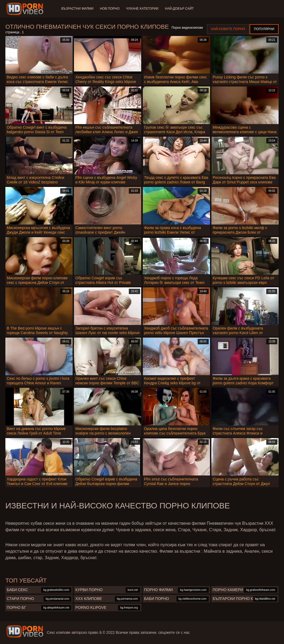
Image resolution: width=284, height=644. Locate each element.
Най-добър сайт (179, 9)
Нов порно (110, 9)
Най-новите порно (228, 29)
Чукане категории (142, 9)
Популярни (264, 29)
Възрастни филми (77, 9)
